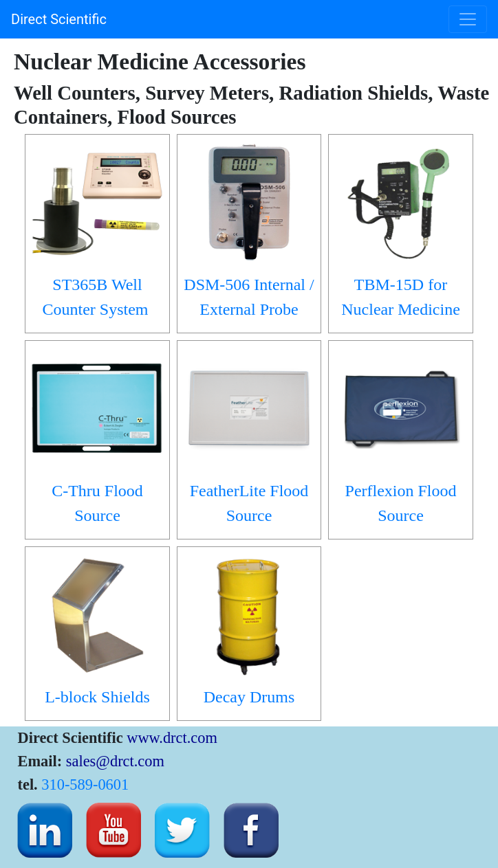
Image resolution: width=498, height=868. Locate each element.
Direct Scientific (59, 19)
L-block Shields (97, 697)
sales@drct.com (115, 761)
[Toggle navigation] (468, 19)
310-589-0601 (85, 784)
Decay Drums (249, 697)
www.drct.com (172, 738)
